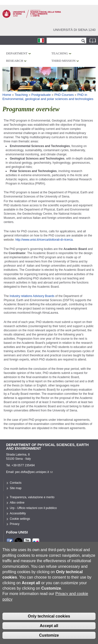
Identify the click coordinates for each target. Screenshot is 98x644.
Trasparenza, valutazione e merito (32, 497)
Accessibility (18, 513)
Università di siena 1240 (74, 30)
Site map (16, 488)
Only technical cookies (49, 623)
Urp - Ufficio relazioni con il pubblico (33, 508)
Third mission (64, 61)
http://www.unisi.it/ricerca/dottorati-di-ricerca (44, 240)
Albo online (17, 503)
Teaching (60, 53)
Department (17, 53)
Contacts (16, 483)
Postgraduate (41, 95)
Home (7, 95)
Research (15, 61)
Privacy (15, 524)
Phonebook (93, 40)
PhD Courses (64, 95)
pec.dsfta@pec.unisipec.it (34, 472)
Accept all (49, 633)
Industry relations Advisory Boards (32, 296)
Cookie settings (20, 519)
